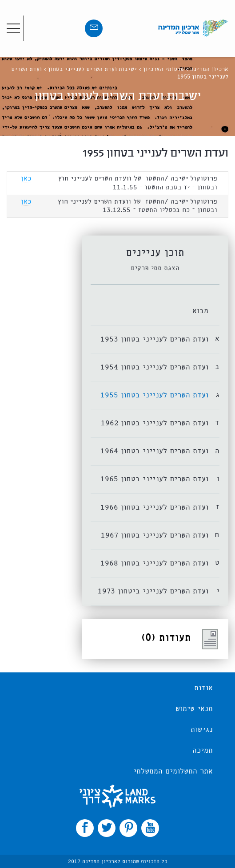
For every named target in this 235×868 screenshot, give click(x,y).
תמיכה (203, 751)
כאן (26, 179)
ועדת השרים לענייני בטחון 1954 (154, 367)
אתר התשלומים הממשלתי (173, 772)
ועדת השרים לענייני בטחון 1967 (155, 536)
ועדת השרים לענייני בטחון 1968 (154, 564)
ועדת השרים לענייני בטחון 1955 (154, 395)
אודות (203, 688)
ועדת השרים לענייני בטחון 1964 (154, 451)
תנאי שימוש (194, 709)
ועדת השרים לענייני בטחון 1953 (154, 340)
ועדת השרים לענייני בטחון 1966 (154, 508)
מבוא (200, 311)
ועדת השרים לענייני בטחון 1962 (155, 423)
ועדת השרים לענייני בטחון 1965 (154, 479)
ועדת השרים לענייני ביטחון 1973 (153, 591)
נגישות (202, 730)
